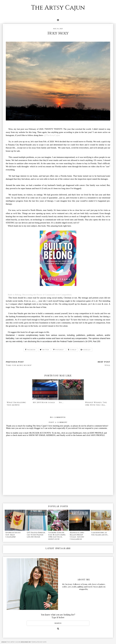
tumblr (72, 350)
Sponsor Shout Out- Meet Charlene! (13, 535)
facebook (30, 350)
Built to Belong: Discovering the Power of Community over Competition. (40, 295)
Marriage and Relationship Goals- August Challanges (77, 536)
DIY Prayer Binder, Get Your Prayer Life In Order (36, 535)
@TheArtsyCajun (52, 135)
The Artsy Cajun (58, 8)
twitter (44, 350)
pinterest (59, 350)
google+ (86, 350)
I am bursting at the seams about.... (100, 534)
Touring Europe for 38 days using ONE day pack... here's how (57, 536)
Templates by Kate (39, 642)
